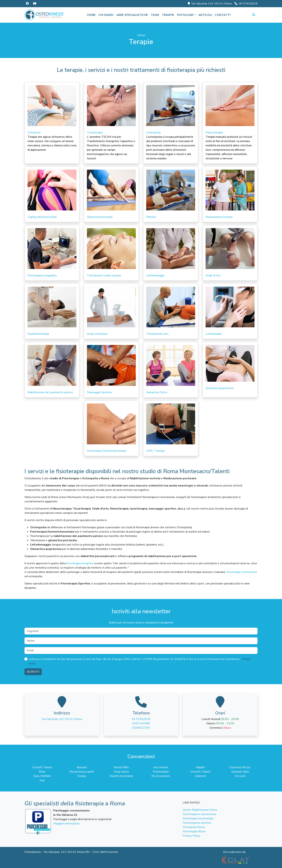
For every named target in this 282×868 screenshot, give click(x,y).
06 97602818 (246, 4)
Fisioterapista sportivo (197, 823)
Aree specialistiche (132, 15)
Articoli (205, 15)
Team (155, 15)
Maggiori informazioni (66, 824)
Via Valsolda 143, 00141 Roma (210, 4)
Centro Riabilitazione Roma (200, 810)
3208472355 (141, 728)
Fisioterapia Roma (194, 831)
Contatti (223, 15)
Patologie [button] (185, 15)
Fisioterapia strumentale (198, 818)
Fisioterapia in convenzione (199, 814)
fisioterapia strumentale (242, 572)
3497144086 (141, 723)
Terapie (168, 15)
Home (91, 15)
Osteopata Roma (194, 827)
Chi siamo (106, 15)
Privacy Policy (191, 836)
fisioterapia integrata (80, 563)
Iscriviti (33, 672)
